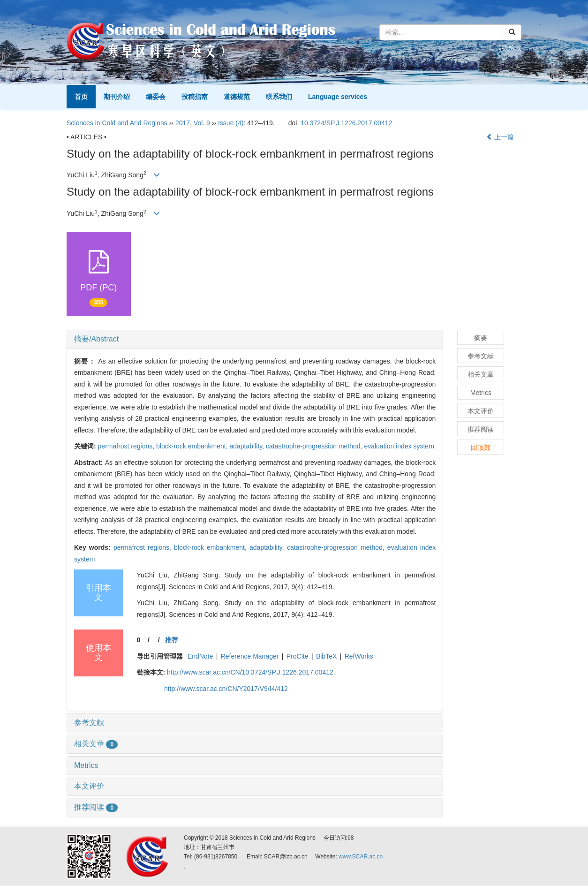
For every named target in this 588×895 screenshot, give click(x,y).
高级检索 (508, 48)
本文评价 (89, 786)
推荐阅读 (96, 807)
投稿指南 (195, 97)
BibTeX (326, 656)
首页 (81, 97)
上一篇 (500, 137)
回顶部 (481, 447)
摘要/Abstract (96, 339)
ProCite (298, 656)
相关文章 (96, 744)
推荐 (172, 640)
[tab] (255, 339)
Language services (338, 97)
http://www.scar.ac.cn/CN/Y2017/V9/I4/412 (226, 689)
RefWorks (359, 656)
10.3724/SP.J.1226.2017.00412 (346, 123)
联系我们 (279, 97)
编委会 (156, 97)
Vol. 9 (202, 123)
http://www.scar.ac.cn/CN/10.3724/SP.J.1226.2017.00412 (250, 672)
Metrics (86, 765)
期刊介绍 (117, 97)
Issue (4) (231, 123)
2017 (183, 123)
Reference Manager (250, 656)
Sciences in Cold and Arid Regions (117, 123)
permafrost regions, (127, 446)
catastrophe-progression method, (315, 446)
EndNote (200, 656)
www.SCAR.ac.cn (361, 857)
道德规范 (237, 97)
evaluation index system (399, 446)
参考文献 (89, 723)
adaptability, (248, 446)
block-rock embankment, (193, 446)
